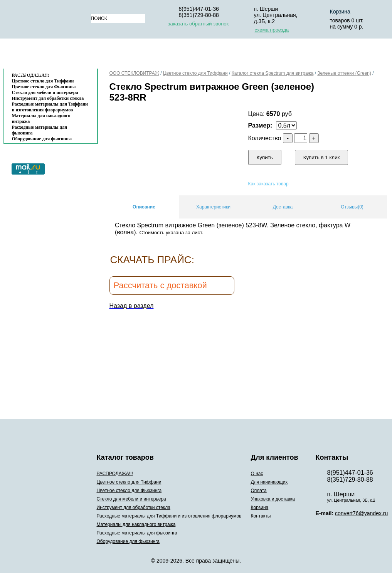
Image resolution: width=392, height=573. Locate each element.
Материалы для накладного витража (41, 118)
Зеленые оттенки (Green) (344, 73)
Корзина (329, 55)
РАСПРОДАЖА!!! (115, 474)
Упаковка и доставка (268, 55)
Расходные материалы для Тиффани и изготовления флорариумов (50, 107)
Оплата (209, 55)
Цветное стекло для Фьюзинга (44, 87)
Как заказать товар (268, 184)
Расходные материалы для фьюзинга (40, 130)
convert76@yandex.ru (361, 513)
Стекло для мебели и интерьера (45, 92)
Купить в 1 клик (322, 157)
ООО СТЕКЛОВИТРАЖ (134, 73)
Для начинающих (158, 55)
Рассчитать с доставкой (160, 285)
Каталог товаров (47, 55)
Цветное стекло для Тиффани (195, 73)
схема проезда (272, 30)
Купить (265, 157)
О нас (109, 55)
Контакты (35, 74)
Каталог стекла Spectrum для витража (273, 73)
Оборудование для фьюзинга (42, 139)
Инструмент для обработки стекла (48, 98)
